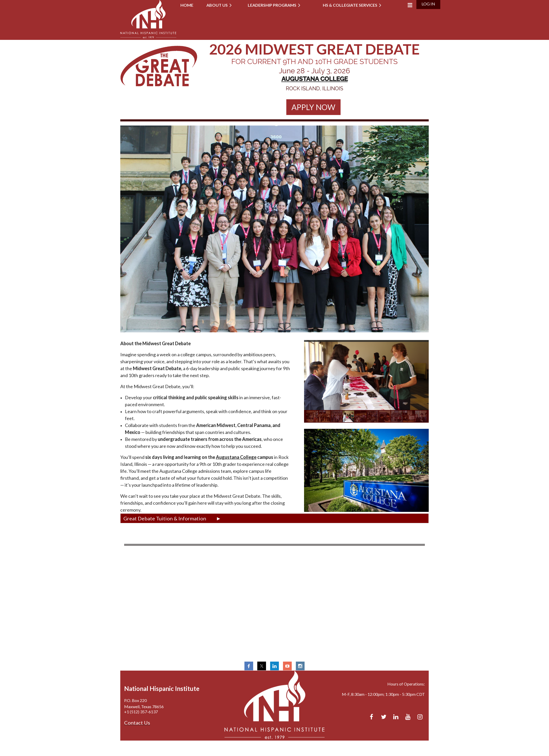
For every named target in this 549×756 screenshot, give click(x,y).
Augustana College (236, 457)
